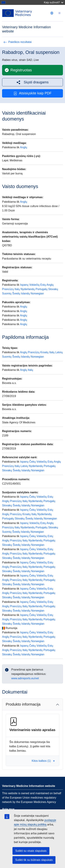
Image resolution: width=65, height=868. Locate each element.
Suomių (7, 293)
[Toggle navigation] (59, 13)
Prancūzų (8, 289)
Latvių (59, 352)
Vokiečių (34, 285)
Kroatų (44, 352)
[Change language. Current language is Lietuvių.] (52, 13)
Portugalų (42, 289)
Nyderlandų (28, 289)
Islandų (25, 293)
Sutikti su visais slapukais (31, 851)
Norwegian (37, 293)
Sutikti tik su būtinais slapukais (34, 860)
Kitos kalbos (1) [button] (43, 761)
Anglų (23, 147)
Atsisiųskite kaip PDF (33, 93)
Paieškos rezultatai (18, 42)
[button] (32, 82)
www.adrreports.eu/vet (25, 678)
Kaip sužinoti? (54, 2)
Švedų (16, 293)
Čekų (32, 462)
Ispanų (24, 285)
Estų (43, 285)
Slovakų (53, 289)
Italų (17, 289)
